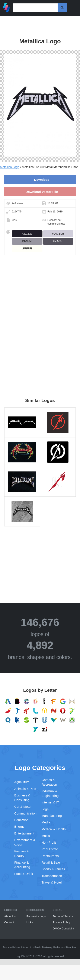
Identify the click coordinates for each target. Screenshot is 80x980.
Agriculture (22, 782)
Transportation (52, 876)
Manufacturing (52, 816)
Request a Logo (36, 916)
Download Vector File (42, 192)
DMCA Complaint (64, 928)
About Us (10, 916)
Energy (19, 827)
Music (46, 836)
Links (30, 922)
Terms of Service (63, 916)
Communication (25, 813)
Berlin (57, 947)
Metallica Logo (10, 167)
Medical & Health (54, 829)
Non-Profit (49, 842)
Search (62, 8)
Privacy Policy (62, 922)
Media (46, 822)
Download (42, 180)
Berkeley (47, 947)
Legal (46, 809)
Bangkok (71, 947)
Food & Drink (24, 874)
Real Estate (50, 849)
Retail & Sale (51, 862)
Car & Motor (23, 807)
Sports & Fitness (53, 869)
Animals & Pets (25, 789)
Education (21, 820)
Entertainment (24, 833)
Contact (9, 922)
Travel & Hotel (52, 882)
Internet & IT (50, 802)
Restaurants (50, 856)
